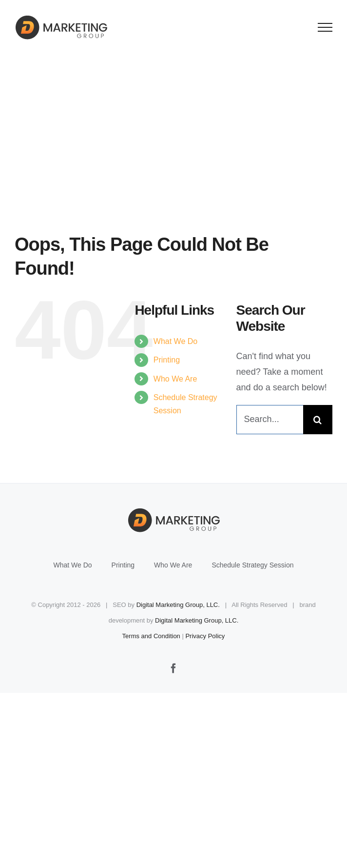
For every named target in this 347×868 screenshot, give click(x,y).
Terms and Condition (151, 636)
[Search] (318, 420)
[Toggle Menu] (325, 27)
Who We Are (175, 379)
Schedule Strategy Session (252, 565)
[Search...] (270, 420)
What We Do (175, 341)
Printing (167, 360)
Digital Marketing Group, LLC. (178, 605)
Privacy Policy (205, 636)
